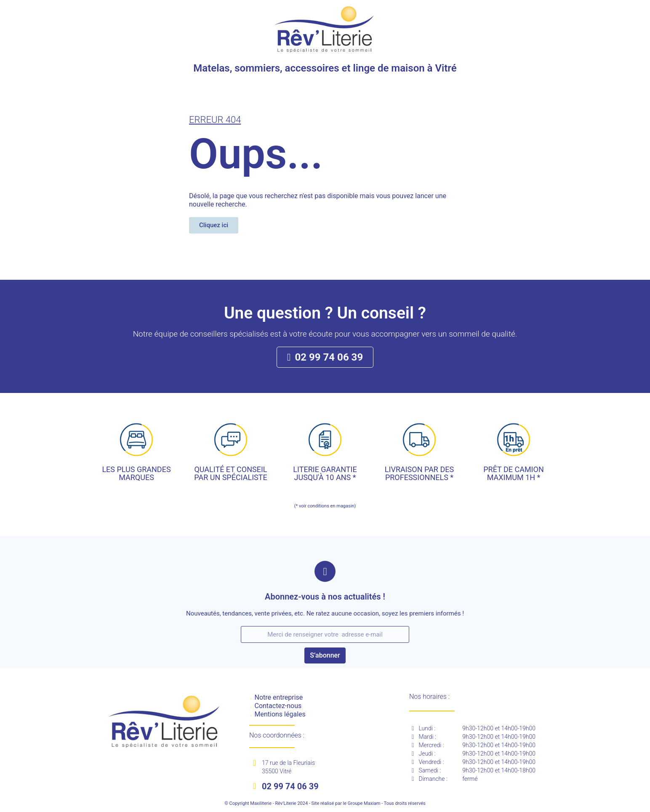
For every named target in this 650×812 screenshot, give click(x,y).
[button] (214, 225)
